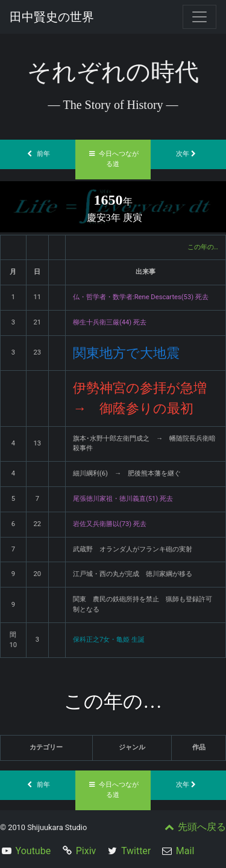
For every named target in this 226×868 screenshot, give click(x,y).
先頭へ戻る (194, 827)
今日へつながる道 (113, 159)
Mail (185, 851)
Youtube (33, 851)
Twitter (136, 851)
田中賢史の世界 (52, 17)
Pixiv (86, 851)
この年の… (203, 247)
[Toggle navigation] (199, 17)
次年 (189, 154)
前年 (38, 154)
